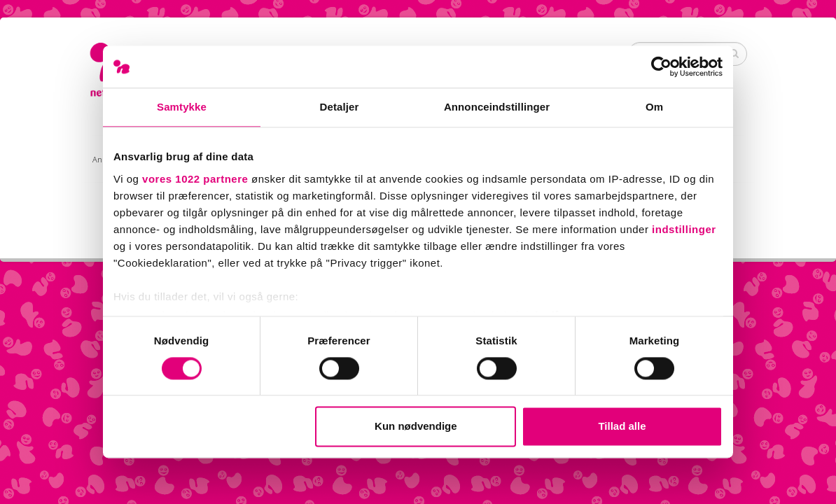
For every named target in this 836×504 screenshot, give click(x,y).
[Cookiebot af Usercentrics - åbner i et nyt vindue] (661, 66)
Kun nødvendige (416, 427)
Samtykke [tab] (182, 107)
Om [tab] (654, 107)
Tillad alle (622, 427)
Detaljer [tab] (340, 107)
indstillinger (684, 229)
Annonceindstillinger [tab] (497, 107)
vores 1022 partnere (195, 179)
